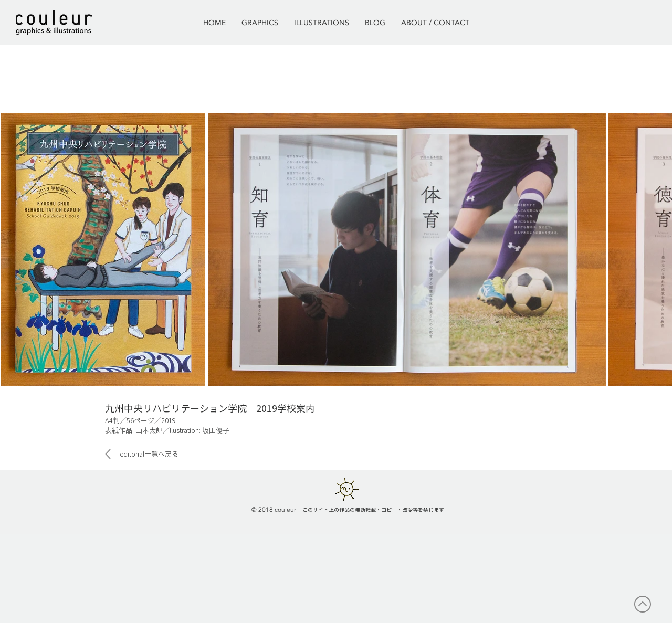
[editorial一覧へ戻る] (146, 454)
